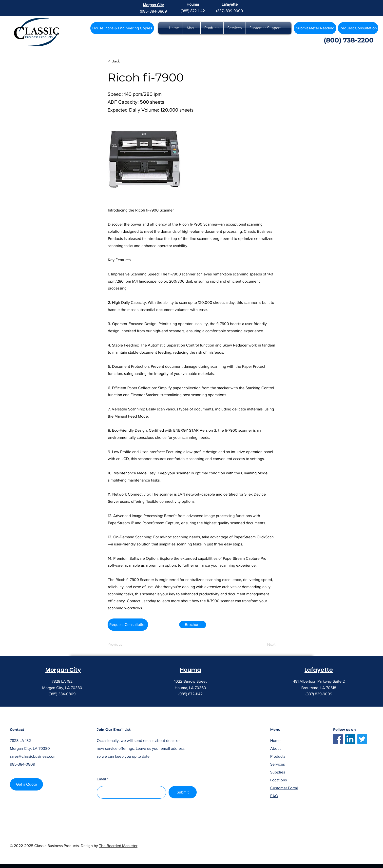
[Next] (263, 644)
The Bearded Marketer (118, 846)
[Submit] (183, 792)
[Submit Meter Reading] (315, 28)
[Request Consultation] (128, 625)
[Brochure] (193, 625)
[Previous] (124, 644)
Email (101, 779)
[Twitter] (362, 739)
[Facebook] (338, 739)
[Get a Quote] (26, 784)
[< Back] (124, 61)
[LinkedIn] (350, 739)
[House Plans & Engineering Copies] (122, 28)
